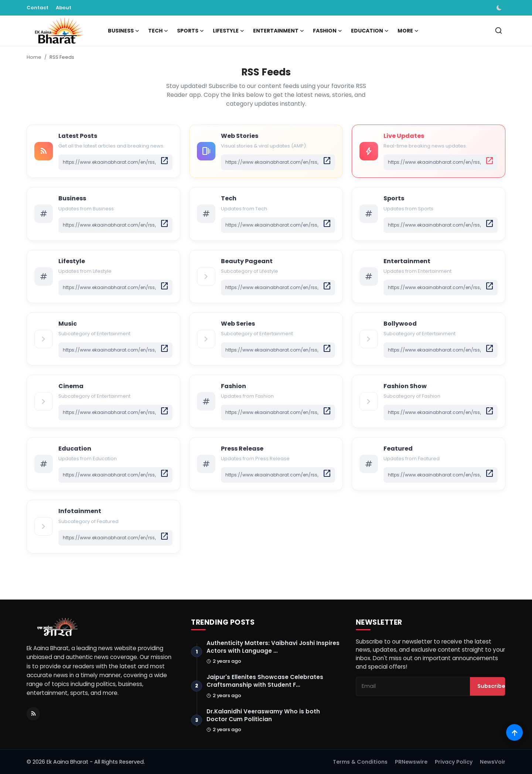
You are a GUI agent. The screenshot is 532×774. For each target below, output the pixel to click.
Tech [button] (158, 31)
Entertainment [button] (279, 31)
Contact (37, 8)
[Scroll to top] (514, 732)
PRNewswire (411, 762)
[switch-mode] (500, 8)
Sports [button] (190, 31)
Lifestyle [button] (229, 31)
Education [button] (370, 31)
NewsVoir (493, 762)
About (64, 8)
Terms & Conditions (360, 762)
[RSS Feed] (33, 714)
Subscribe (491, 686)
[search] (499, 30)
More (408, 31)
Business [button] (124, 31)
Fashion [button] (328, 31)
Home (34, 57)
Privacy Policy (454, 762)
